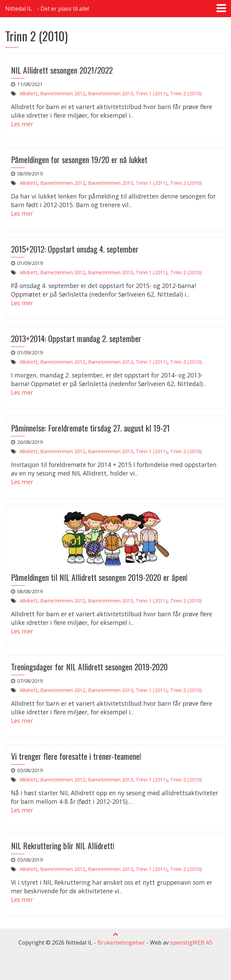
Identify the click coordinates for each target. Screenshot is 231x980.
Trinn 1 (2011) (152, 93)
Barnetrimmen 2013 (111, 93)
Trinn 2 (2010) (186, 93)
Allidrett (29, 93)
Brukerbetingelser (121, 942)
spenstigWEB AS (191, 942)
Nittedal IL (19, 9)
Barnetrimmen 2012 (63, 93)
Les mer (22, 124)
